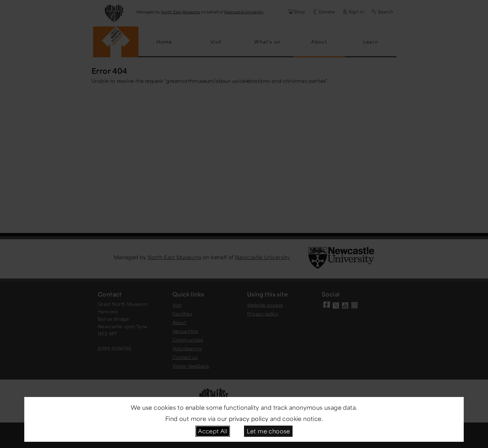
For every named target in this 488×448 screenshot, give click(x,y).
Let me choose (268, 431)
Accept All (213, 431)
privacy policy (249, 418)
